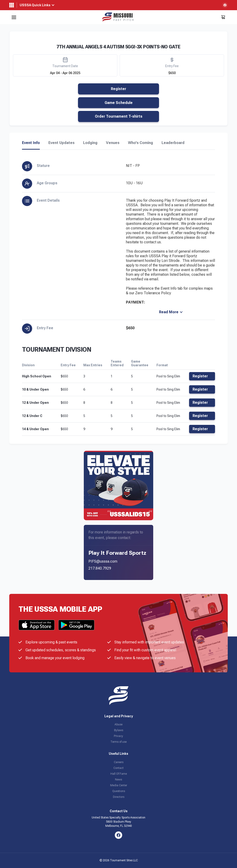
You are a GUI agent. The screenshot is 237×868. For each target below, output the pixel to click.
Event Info (31, 143)
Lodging (90, 143)
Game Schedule (119, 103)
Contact (118, 768)
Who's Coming (140, 143)
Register (118, 89)
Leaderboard (173, 143)
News (118, 780)
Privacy (118, 736)
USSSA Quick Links (35, 5)
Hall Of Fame (119, 774)
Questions (119, 791)
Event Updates (61, 143)
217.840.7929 (100, 568)
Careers (119, 762)
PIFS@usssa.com (103, 561)
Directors (119, 797)
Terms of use (118, 742)
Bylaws (119, 730)
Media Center (119, 785)
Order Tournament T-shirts (119, 116)
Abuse (118, 724)
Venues (113, 143)
